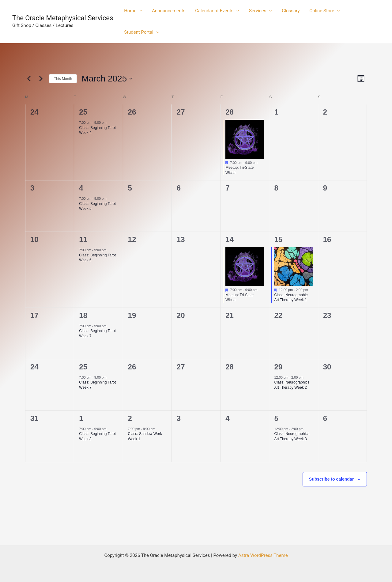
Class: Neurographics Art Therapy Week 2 (292, 385)
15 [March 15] (278, 239)
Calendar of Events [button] (213, 11)
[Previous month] (29, 79)
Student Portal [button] (138, 32)
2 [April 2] (130, 418)
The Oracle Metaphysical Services (63, 18)
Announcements (168, 11)
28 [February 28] (230, 112)
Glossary (288, 11)
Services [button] (256, 11)
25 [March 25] (83, 367)
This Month (63, 79)
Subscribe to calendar (331, 479)
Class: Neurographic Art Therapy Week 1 (291, 298)
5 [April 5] (276, 418)
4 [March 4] (81, 188)
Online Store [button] (319, 11)
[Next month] (41, 79)
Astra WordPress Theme (263, 555)
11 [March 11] (83, 239)
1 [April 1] (81, 418)
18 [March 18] (83, 315)
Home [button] (130, 11)
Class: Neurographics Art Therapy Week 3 (292, 436)
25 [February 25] (83, 112)
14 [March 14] (230, 239)
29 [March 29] (278, 367)
